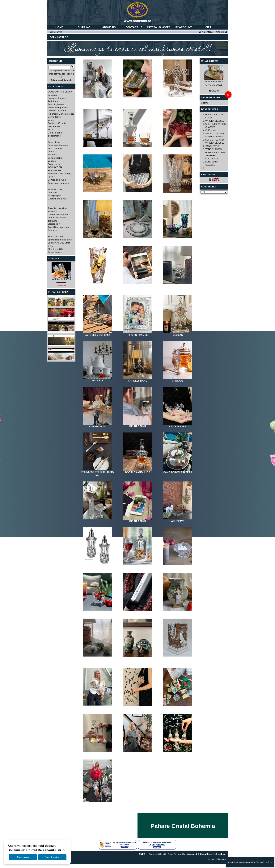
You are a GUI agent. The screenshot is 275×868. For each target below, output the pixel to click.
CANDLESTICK (213, 146)
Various (178, 379)
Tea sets (97, 379)
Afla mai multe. (263, 862)
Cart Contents (206, 32)
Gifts (137, 752)
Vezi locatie (52, 857)
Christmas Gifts (178, 752)
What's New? (210, 61)
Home (59, 27)
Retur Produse (175, 854)
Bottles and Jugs (137, 471)
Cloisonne (137, 657)
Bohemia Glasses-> (58, 98)
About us (109, 27)
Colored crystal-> (57, 111)
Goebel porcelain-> (58, 215)
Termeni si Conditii (158, 854)
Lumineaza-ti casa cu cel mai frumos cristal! (137, 48)
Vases (178, 193)
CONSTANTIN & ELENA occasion (97, 100)
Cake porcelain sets (178, 471)
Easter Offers (97, 802)
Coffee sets (97, 425)
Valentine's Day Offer (97, 752)
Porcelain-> (54, 126)
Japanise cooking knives (138, 611)
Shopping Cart (211, 97)
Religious (178, 98)
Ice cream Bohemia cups (97, 193)
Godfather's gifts (137, 566)
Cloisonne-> (54, 224)
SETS (178, 239)
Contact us (134, 27)
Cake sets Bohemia (97, 334)
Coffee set (211, 130)
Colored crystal (178, 147)
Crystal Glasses (159, 27)
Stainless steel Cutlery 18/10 (97, 473)
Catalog (63, 37)
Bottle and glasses (137, 147)
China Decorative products (97, 659)
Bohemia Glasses (137, 98)
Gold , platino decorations (97, 286)
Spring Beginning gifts (178, 706)
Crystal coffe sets (97, 239)
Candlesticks (137, 379)
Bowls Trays (137, 193)
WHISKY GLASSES (61, 279)
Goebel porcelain (178, 611)
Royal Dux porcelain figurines (178, 659)
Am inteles (23, 857)
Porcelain (137, 239)
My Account (190, 854)
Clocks (178, 334)
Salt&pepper (97, 566)
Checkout (221, 32)
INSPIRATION (137, 425)
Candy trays (178, 284)
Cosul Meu (206, 854)
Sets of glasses (97, 147)
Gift (208, 27)
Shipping (84, 27)
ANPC (142, 854)
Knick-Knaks (178, 425)
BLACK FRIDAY (137, 706)
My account (183, 27)
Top (52, 37)
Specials (54, 259)
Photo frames (137, 334)
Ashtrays (178, 520)
